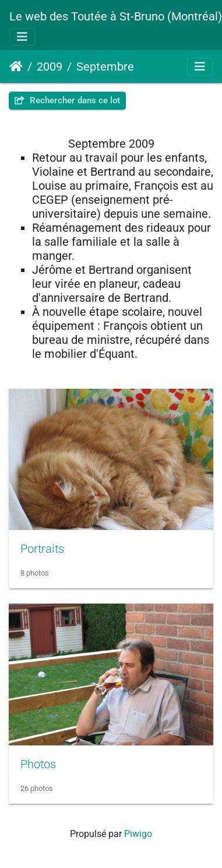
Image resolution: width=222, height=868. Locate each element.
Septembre (105, 67)
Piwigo (138, 834)
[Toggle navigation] (22, 37)
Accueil (16, 67)
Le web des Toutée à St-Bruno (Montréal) (116, 16)
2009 (50, 67)
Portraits (42, 549)
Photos (38, 764)
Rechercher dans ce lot (67, 100)
